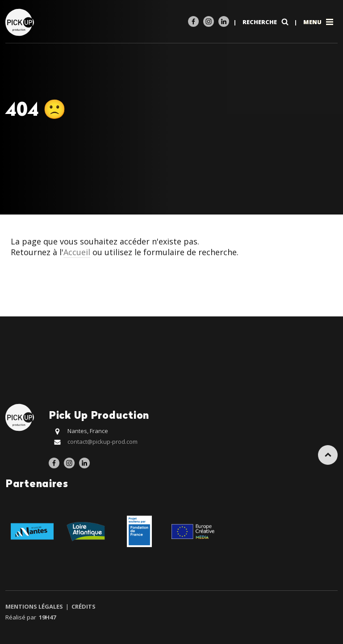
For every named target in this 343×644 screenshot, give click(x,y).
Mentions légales (35, 606)
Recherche (266, 22)
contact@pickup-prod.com (102, 442)
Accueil (77, 252)
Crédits (83, 606)
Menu (319, 22)
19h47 (47, 617)
